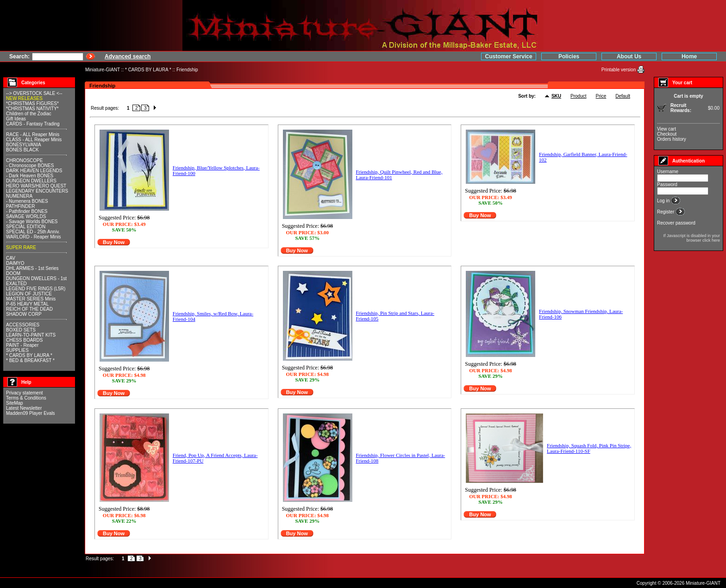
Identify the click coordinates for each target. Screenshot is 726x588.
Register (666, 212)
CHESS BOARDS (24, 340)
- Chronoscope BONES (30, 166)
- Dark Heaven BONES (30, 176)
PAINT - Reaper (22, 345)
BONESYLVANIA (24, 145)
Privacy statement (24, 393)
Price (601, 96)
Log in (664, 201)
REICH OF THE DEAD (29, 309)
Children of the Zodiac (29, 114)
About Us (629, 56)
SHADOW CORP (24, 314)
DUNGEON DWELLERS (31, 181)
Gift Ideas (16, 119)
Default (623, 96)
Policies (569, 56)
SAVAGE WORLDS (26, 216)
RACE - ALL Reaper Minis (33, 134)
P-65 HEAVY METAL (27, 304)
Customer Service (509, 56)
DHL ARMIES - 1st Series (32, 268)
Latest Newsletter (24, 408)
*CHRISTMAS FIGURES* (32, 103)
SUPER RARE (21, 247)
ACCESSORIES (23, 325)
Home (689, 56)
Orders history (672, 139)
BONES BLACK (22, 150)
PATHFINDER (20, 206)
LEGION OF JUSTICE (29, 294)
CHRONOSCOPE (24, 160)
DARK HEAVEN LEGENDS (34, 171)
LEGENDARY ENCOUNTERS (37, 191)
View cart (667, 129)
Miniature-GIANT (103, 70)
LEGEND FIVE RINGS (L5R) (36, 289)
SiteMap (15, 403)
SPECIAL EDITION (26, 227)
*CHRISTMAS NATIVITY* (32, 109)
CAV (11, 258)
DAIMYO (15, 263)
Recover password (676, 223)
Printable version (619, 70)
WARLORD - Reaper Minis (34, 237)
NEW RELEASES (24, 98)
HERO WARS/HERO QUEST (36, 186)
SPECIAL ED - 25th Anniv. (33, 232)
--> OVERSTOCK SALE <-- (34, 93)
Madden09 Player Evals (31, 413)
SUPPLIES (17, 350)
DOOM (13, 273)
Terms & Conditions (26, 398)
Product (578, 96)
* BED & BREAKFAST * (30, 360)
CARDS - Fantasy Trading (33, 124)
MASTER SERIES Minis (31, 299)
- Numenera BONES (27, 201)
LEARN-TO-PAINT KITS (31, 335)
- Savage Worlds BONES (32, 222)
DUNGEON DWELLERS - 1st (36, 278)
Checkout (667, 134)
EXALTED (16, 284)
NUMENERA (19, 196)
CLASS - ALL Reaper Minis (34, 140)
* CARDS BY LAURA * (148, 70)
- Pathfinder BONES (27, 211)
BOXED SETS (21, 330)
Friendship (187, 70)
